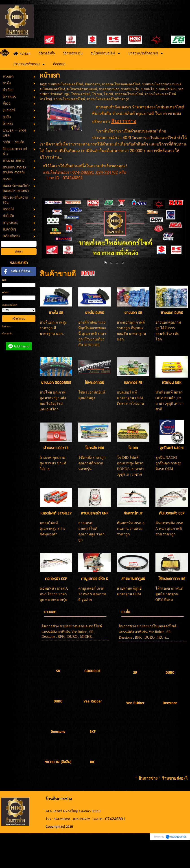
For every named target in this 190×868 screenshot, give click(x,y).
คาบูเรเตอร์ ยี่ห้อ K (95, 579)
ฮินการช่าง (92, 84)
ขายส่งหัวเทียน (166, 89)
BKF (93, 732)
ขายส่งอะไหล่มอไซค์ (129, 94)
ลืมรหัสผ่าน (6, 327)
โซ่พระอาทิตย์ (81, 94)
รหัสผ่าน (6, 293)
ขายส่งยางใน (130, 89)
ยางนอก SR (133, 313)
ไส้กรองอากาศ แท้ (172, 579)
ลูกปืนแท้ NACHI (172, 448)
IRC (93, 762)
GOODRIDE (93, 671)
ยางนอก (50, 612)
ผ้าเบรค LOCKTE (56, 448)
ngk (67, 94)
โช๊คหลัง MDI (95, 448)
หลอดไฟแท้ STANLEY (56, 513)
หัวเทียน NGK (172, 383)
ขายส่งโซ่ (148, 89)
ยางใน (126, 612)
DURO (58, 701)
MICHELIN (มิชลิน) (58, 762)
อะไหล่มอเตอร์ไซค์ (52, 89)
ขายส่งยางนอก (109, 89)
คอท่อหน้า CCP (56, 579)
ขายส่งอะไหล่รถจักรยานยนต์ (162, 84)
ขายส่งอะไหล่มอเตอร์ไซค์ (66, 84)
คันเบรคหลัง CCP (172, 513)
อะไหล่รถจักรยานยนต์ (82, 89)
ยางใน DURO (95, 313)
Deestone (58, 732)
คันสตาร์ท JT (133, 513)
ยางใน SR (56, 313)
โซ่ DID (133, 448)
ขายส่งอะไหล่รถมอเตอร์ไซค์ (121, 84)
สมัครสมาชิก (7, 334)
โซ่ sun (97, 94)
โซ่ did (108, 94)
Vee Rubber (93, 701)
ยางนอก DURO (172, 313)
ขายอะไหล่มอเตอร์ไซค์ (69, 99)
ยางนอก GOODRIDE (56, 383)
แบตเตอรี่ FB (133, 383)
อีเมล (4, 280)
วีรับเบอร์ (56, 94)
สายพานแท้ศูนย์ (133, 579)
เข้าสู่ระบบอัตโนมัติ (10, 305)
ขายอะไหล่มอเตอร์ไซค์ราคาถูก (108, 99)
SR (58, 671)
